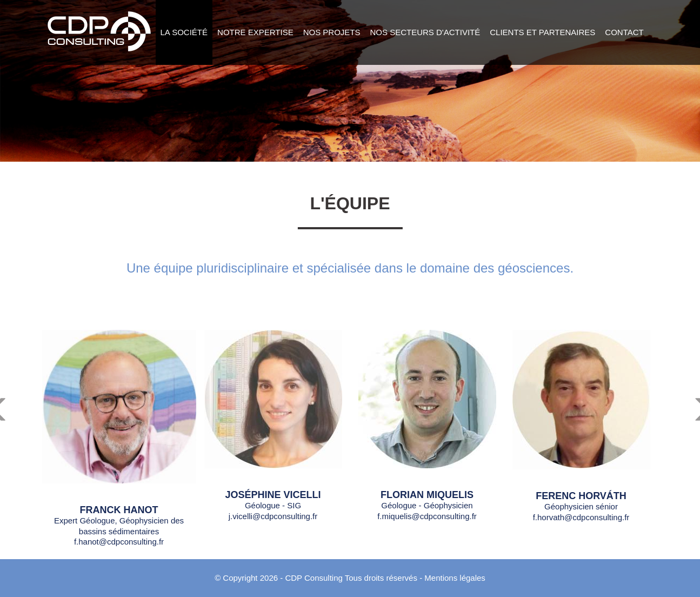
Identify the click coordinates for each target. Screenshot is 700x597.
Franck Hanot (119, 510)
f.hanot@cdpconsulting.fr (119, 542)
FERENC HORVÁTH (581, 496)
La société (184, 32)
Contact (624, 32)
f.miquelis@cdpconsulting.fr (427, 516)
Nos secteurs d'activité (425, 32)
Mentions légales (455, 578)
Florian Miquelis (427, 495)
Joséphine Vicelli (273, 495)
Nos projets (332, 32)
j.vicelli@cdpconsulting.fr (273, 516)
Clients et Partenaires (542, 32)
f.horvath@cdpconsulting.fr (581, 517)
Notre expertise (255, 32)
